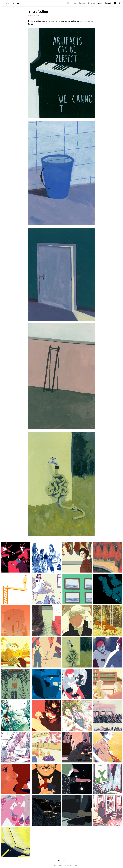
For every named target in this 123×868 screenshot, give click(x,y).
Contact (108, 3)
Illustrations (72, 3)
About (100, 3)
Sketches (91, 3)
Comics (82, 3)
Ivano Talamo (10, 3)
